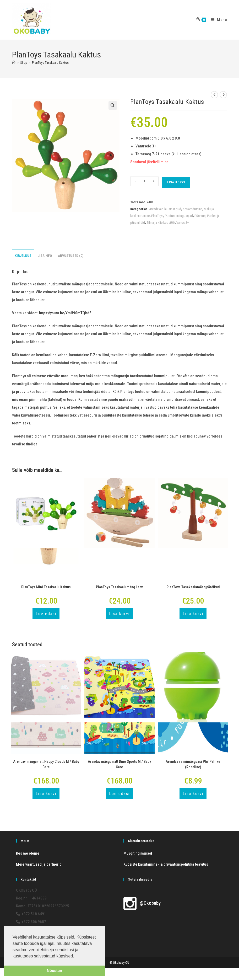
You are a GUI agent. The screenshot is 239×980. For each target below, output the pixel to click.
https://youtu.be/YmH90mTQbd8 (65, 313)
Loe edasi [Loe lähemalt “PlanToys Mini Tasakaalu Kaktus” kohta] (46, 614)
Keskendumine (192, 209)
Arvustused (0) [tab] (71, 255)
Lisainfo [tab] (45, 255)
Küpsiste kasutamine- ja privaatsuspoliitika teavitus (166, 864)
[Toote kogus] (144, 181)
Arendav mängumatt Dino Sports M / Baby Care (119, 764)
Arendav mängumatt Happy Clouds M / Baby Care (46, 764)
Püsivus (200, 216)
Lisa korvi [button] (119, 614)
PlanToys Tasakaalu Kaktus (50, 63)
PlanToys (157, 216)
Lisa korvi (176, 182)
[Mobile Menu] (217, 20)
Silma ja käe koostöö (161, 223)
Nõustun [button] (55, 971)
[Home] (14, 63)
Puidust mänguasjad (179, 216)
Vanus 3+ (183, 223)
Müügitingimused (138, 853)
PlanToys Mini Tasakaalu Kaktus (46, 587)
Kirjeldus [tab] (23, 255)
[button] (113, 105)
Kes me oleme (28, 853)
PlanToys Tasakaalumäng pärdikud (193, 587)
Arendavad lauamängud (165, 209)
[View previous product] (214, 95)
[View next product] (223, 95)
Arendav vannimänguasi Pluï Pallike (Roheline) (193, 764)
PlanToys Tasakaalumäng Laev (119, 587)
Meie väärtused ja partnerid (39, 864)
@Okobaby (142, 903)
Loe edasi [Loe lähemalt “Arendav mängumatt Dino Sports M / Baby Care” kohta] (119, 794)
